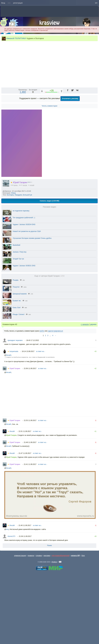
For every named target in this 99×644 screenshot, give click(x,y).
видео (16, 254)
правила (31, 624)
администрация (20, 624)
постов (25, 254)
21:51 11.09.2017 (25, 500)
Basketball (16, 314)
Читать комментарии (50, 175)
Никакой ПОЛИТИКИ (16, 38)
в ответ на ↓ (41, 420)
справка (39, 624)
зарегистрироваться (55, 400)
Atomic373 (11, 605)
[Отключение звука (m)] (83, 154)
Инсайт (9, 424)
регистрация (18, 3)
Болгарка (10, 264)
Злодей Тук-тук (18, 327)
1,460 (23, 161)
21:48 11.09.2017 (30, 511)
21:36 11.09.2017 (25, 605)
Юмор (14, 262)
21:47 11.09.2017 (25, 522)
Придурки (18, 264)
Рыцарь (16, 349)
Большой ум (27, 264)
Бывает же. (17, 369)
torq (7, 598)
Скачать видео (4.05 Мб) (49, 269)
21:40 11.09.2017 (25, 594)
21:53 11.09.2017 (30, 489)
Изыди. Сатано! (19, 383)
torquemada (13, 420)
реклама (47, 624)
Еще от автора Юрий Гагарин (50, 345)
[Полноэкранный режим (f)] (95, 154)
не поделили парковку (21, 279)
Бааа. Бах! (17, 376)
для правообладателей (61, 624)
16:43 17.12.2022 (32, 409)
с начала (85, 393)
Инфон (54, 631)
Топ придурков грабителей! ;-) (24, 286)
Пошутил (16, 356)
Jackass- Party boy (20, 321)
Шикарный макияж (20, 362)
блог (83, 624)
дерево (93, 393)
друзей (32, 254)
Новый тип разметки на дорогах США (27, 300)
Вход (3, 3)
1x (78, 154)
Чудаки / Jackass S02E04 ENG (24, 293)
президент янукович (15, 409)
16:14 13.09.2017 (28, 420)
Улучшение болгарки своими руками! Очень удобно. (32, 307)
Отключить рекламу (70, 167)
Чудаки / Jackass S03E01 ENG (24, 334)
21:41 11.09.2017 (30, 533)
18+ (96, 3)
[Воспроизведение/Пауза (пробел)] (4, 154)
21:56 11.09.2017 (30, 437)
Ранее (49, 614)
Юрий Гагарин (19, 251)
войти (42, 400)
